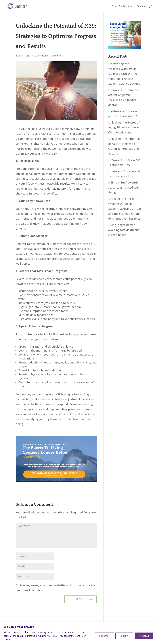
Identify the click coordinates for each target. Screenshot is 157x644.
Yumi (21, 56)
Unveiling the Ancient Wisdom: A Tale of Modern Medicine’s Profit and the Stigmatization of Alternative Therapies (125, 209)
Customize (104, 636)
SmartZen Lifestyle (122, 6)
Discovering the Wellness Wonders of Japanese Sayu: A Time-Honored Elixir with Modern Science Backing (124, 74)
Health (44, 56)
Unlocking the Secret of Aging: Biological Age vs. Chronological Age (124, 127)
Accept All (144, 636)
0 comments (56, 56)
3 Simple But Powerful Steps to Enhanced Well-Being (124, 187)
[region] (78, 633)
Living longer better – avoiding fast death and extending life (124, 230)
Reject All (124, 636)
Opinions (141, 6)
